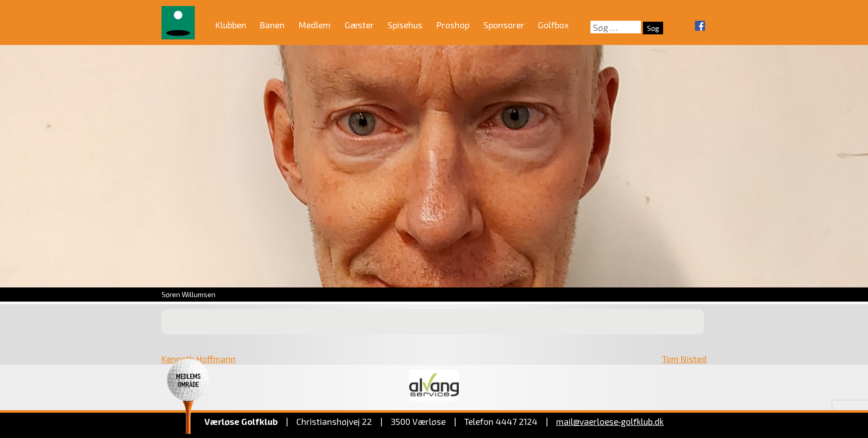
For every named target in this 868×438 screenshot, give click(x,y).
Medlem (315, 25)
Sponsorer (504, 25)
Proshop (453, 25)
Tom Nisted (684, 359)
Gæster (359, 25)
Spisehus (405, 25)
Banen (272, 25)
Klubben (231, 25)
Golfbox (553, 25)
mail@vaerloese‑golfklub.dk (610, 421)
